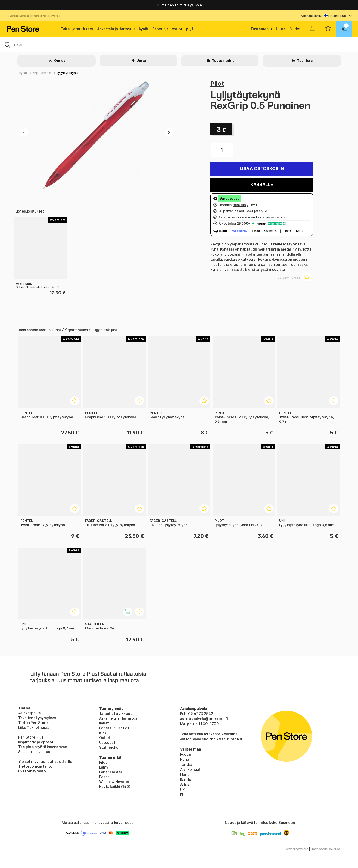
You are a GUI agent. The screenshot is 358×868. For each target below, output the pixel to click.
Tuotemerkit (261, 29)
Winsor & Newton (114, 782)
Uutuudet (107, 742)
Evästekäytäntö (32, 771)
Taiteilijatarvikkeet (77, 29)
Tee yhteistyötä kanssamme (43, 747)
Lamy (104, 767)
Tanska (186, 764)
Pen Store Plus (31, 737)
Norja (185, 759)
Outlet (295, 29)
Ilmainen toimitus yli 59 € (179, 5)
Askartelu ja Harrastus (116, 29)
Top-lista (304, 61)
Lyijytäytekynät (67, 73)
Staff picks (109, 747)
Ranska (186, 780)
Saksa (185, 785)
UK (182, 790)
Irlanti (185, 775)
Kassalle (262, 184)
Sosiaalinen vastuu (34, 752)
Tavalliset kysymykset (37, 718)
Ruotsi (185, 754)
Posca (104, 777)
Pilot (217, 83)
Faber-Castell (111, 772)
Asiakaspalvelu (311, 16)
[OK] (179, 45)
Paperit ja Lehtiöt (167, 29)
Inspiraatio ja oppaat (36, 742)
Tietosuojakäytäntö (35, 766)
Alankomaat (190, 769)
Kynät (144, 29)
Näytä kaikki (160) (115, 787)
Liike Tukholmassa (34, 727)
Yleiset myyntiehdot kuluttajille (45, 761)
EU (182, 795)
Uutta (281, 29)
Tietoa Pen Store (33, 723)
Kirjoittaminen (42, 73)
